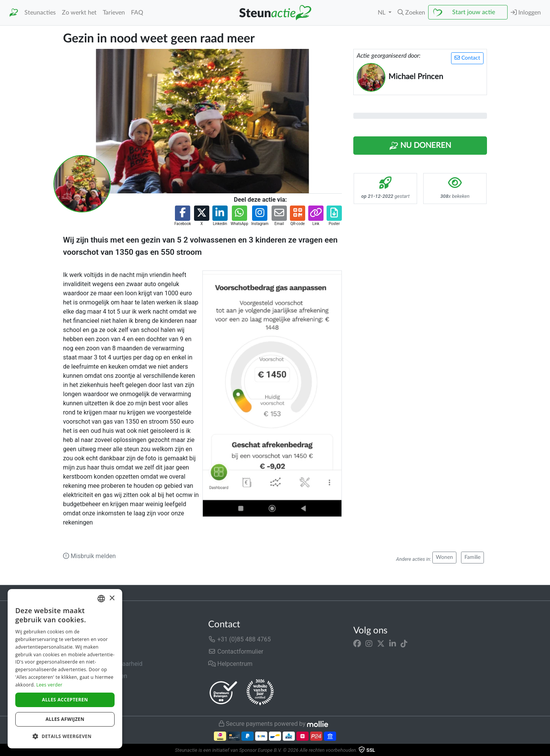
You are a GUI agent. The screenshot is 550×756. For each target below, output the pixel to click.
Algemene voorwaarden (95, 676)
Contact (467, 58)
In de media (79, 652)
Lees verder (49, 685)
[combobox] (101, 599)
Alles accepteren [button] (65, 700)
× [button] (112, 598)
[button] (411, 13)
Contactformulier (236, 652)
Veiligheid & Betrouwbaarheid (103, 664)
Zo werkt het (79, 13)
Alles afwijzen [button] (65, 719)
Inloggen (526, 12)
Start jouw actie (474, 12)
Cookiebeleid (81, 700)
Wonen (444, 557)
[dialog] (65, 669)
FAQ (137, 13)
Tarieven (114, 13)
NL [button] (382, 13)
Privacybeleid (81, 688)
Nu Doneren (420, 146)
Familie (472, 557)
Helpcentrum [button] (230, 664)
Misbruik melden (89, 556)
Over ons (75, 639)
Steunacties (40, 13)
